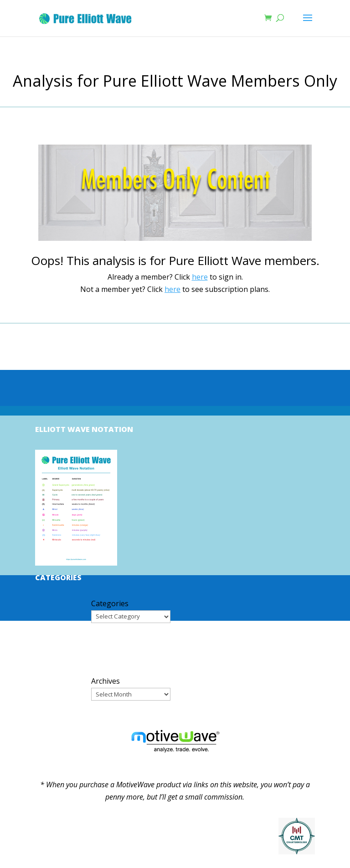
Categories (110, 603)
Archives (106, 681)
